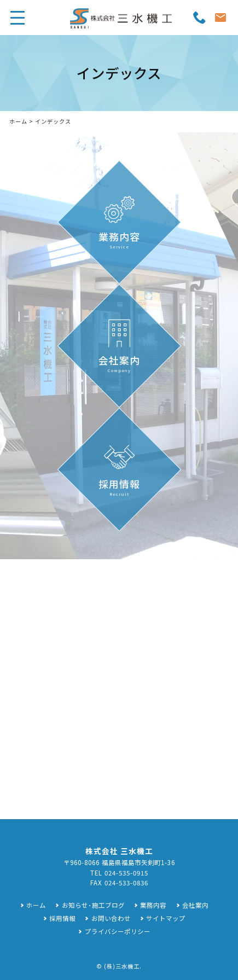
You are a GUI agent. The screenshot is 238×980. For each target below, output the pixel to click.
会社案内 (195, 905)
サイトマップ (166, 918)
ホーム (18, 121)
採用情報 (62, 918)
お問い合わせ (111, 918)
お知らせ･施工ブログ (93, 905)
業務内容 (153, 905)
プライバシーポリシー (118, 931)
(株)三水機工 (122, 966)
